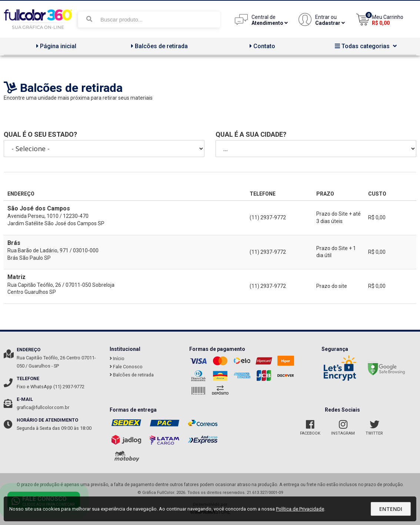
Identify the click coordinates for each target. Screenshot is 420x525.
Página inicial (55, 46)
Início (117, 358)
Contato (261, 46)
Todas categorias (365, 46)
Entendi (391, 509)
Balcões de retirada (159, 46)
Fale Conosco (126, 367)
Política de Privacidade (300, 509)
